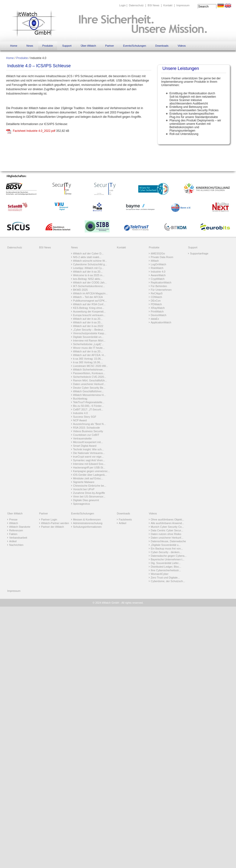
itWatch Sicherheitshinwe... (89, 370)
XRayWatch (158, 308)
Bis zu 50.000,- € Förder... (88, 406)
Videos (182, 46)
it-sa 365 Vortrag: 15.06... (88, 359)
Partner (110, 46)
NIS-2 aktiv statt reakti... (87, 257)
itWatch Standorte (20, 527)
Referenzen (16, 530)
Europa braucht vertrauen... (89, 315)
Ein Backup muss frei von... (167, 549)
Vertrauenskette (82, 438)
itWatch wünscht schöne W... (90, 261)
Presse (13, 519)
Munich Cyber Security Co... (167, 527)
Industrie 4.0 (80, 413)
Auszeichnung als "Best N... (89, 424)
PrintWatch (157, 312)
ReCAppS (157, 293)
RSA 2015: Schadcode (87, 428)
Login (122, 5)
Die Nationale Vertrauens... (89, 453)
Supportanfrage (199, 253)
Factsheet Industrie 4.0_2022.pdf (34, 131)
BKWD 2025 (80, 290)
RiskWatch (157, 268)
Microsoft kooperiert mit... (88, 442)
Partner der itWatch (53, 527)
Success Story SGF (85, 417)
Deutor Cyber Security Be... (89, 388)
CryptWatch (158, 279)
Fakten (13, 534)
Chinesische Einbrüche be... (90, 486)
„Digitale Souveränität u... (166, 545)
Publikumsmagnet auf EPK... (90, 301)
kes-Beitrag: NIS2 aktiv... (88, 279)
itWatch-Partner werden (55, 523)
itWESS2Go (158, 253)
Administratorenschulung (88, 523)
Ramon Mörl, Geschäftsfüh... (90, 380)
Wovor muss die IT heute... (89, 348)
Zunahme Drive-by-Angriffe (89, 493)
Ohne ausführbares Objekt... (167, 519)
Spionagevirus (82, 504)
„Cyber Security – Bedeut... (89, 330)
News (30, 46)
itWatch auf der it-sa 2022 (88, 326)
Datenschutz (136, 5)
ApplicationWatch (161, 322)
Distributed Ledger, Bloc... (166, 567)
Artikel (13, 541)
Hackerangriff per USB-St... (89, 467)
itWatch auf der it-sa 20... (88, 272)
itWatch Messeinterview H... (89, 395)
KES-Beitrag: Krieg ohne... (89, 308)
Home (14, 46)
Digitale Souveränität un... (88, 337)
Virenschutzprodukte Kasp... (90, 333)
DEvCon (156, 301)
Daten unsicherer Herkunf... (89, 384)
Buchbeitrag (80, 399)
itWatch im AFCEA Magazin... (90, 293)
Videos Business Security (88, 431)
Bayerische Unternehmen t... (168, 559)
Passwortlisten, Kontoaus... (89, 373)
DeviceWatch (159, 315)
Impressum (183, 5)
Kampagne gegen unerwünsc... (91, 471)
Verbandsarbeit (18, 538)
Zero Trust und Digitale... (165, 578)
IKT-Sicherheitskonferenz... (89, 286)
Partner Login (49, 519)
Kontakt (168, 5)
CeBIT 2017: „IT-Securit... (88, 409)
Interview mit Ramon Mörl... (89, 341)
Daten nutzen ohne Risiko (166, 534)
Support (67, 46)
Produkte (48, 46)
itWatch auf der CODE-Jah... (90, 282)
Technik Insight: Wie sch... (88, 449)
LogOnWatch (159, 264)
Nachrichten (16, 545)
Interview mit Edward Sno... (89, 464)
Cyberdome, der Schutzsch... (168, 581)
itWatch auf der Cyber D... (88, 253)
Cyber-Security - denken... (166, 552)
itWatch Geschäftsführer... (88, 391)
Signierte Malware (84, 482)
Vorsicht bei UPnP (84, 489)
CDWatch (156, 297)
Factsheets (125, 519)
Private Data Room (162, 257)
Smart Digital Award (85, 446)
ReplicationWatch (161, 282)
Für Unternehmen (161, 290)
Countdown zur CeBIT (86, 435)
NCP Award (80, 420)
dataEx (155, 319)
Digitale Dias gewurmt (86, 500)
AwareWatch (158, 275)
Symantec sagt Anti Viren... (89, 460)
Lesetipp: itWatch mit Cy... (88, 268)
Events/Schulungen (135, 46)
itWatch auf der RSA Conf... (89, 304)
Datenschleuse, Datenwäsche (168, 541)
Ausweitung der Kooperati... (89, 312)
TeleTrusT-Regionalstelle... (89, 402)
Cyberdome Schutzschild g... (90, 264)
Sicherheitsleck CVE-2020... (90, 377)
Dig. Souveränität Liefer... (166, 563)
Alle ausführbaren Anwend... (167, 523)
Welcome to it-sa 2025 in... (89, 275)
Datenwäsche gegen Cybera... (169, 556)
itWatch (14, 523)
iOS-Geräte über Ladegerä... (90, 475)
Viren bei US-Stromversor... (89, 497)
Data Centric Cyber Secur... (167, 530)
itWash (155, 261)
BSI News (153, 5)
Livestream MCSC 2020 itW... (91, 366)
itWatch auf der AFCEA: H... (90, 355)
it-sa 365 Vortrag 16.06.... (88, 362)
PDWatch (156, 304)
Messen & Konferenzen (87, 519)
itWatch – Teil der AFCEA (88, 297)
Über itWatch (88, 46)
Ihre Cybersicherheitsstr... (166, 570)
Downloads (162, 46)
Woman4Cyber (160, 574)
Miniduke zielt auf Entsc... (88, 478)
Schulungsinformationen (87, 527)
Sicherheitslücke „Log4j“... (88, 344)
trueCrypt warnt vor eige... (88, 457)
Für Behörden (159, 286)
